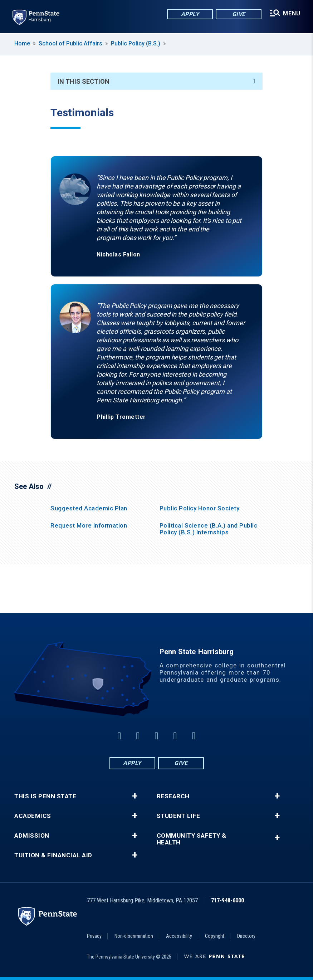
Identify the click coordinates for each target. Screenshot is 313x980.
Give (238, 14)
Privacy (94, 936)
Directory (246, 936)
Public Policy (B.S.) (136, 43)
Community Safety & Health (192, 839)
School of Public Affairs (70, 43)
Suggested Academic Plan (89, 508)
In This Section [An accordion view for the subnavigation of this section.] (156, 81)
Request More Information (89, 525)
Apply (190, 14)
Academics (33, 816)
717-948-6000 (228, 900)
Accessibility (179, 936)
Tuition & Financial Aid (53, 855)
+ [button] (135, 796)
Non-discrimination (134, 936)
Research (173, 796)
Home (22, 43)
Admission (32, 836)
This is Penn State (45, 796)
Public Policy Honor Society (200, 508)
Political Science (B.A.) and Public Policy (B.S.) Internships (209, 529)
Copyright (215, 936)
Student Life (178, 816)
